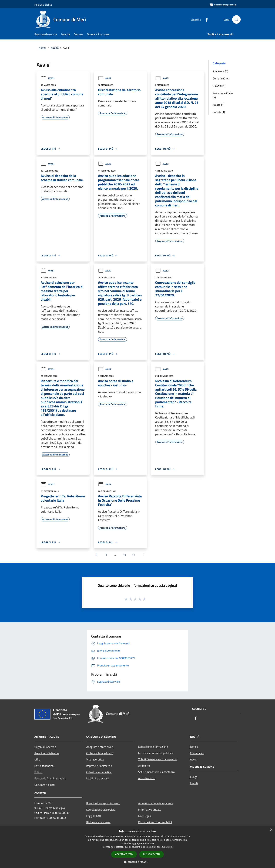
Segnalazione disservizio (101, 810)
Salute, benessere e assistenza (156, 772)
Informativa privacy (150, 810)
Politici (38, 772)
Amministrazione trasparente (156, 803)
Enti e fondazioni (44, 766)
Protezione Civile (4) (223, 95)
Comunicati (197, 753)
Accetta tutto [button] (124, 854)
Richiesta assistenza (98, 822)
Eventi (194, 783)
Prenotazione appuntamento (103, 803)
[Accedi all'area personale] (223, 5)
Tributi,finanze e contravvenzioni (158, 759)
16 (125, 555)
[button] (137, 862)
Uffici (37, 759)
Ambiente (144, 766)
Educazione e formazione (153, 747)
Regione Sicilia (43, 5)
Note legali (145, 816)
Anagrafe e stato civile (100, 747)
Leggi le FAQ (94, 816)
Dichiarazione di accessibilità (155, 822)
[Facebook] (205, 19)
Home (42, 48)
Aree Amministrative (47, 753)
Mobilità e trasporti (98, 778)
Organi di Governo (45, 747)
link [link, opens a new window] (171, 847)
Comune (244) (221, 78)
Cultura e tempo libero (100, 753)
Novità (55, 48)
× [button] (271, 830)
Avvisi (47, 78)
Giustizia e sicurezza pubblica (156, 753)
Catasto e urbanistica (99, 772)
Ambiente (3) (220, 71)
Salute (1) (218, 105)
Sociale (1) (219, 112)
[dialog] (137, 847)
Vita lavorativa (95, 759)
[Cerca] (236, 19)
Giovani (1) (219, 86)
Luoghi (194, 777)
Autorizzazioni (147, 778)
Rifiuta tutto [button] (152, 854)
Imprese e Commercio (99, 766)
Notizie (194, 747)
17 (134, 555)
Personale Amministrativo (50, 778)
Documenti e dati (45, 785)
